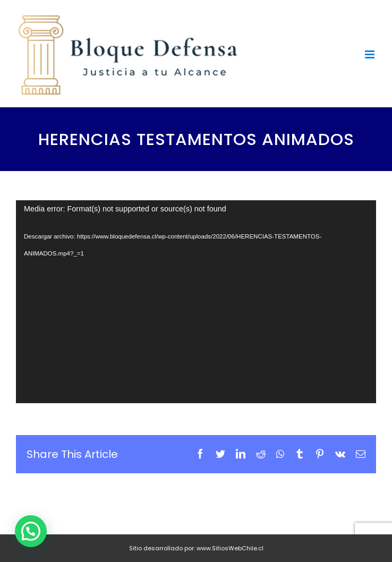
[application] (196, 302)
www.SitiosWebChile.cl (230, 548)
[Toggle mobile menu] (370, 54)
